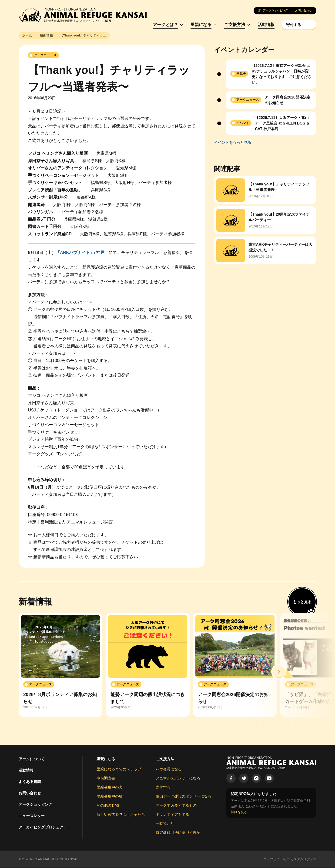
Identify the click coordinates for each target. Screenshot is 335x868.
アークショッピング (35, 805)
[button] (279, 672)
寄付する (163, 787)
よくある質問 (30, 782)
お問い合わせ (30, 793)
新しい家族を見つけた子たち (121, 815)
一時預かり (165, 824)
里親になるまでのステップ (119, 769)
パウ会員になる (169, 769)
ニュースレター (32, 816)
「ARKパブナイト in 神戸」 (82, 253)
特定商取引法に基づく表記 (178, 833)
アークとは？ (162, 25)
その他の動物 (108, 806)
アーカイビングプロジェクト (43, 827)
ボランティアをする (172, 815)
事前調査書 (106, 778)
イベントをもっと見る (233, 143)
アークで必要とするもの (176, 806)
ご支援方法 (232, 25)
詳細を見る (239, 812)
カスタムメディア (303, 859)
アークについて (32, 759)
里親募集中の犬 (110, 787)
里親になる (198, 25)
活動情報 (263, 25)
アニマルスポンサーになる (178, 778)
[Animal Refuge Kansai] (83, 15)
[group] (60, 665)
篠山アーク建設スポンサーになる (184, 797)
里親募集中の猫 (110, 797)
